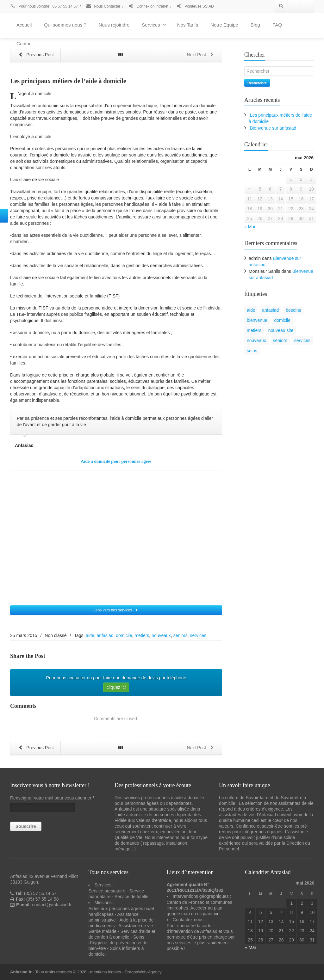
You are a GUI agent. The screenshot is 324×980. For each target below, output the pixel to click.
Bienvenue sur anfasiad (273, 128)
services (198, 635)
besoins (293, 310)
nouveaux (161, 635)
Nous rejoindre (114, 25)
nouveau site (281, 330)
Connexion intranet (148, 6)
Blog (255, 25)
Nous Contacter (103, 6)
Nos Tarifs (188, 25)
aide (90, 635)
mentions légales (106, 972)
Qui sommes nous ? (65, 25)
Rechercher (257, 83)
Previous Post (35, 55)
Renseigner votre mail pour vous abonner (52, 798)
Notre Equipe (224, 25)
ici (216, 914)
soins (252, 351)
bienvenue (257, 320)
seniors (181, 635)
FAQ (277, 25)
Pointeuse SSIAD (195, 6)
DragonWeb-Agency (143, 972)
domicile (124, 635)
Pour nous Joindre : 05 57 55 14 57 (44, 6)
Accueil (24, 25)
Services (154, 25)
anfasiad (105, 635)
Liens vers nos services (116, 610)
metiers (142, 635)
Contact (25, 43)
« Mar (250, 227)
